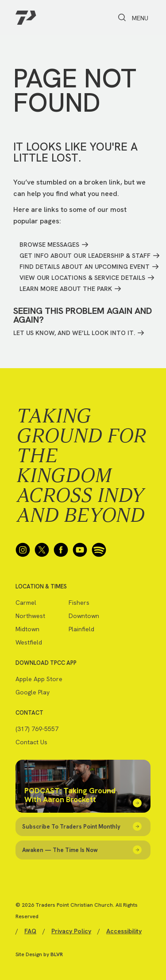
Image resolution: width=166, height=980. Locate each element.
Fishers (79, 603)
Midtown (27, 629)
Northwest (30, 616)
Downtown (84, 616)
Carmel (26, 603)
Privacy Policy (71, 931)
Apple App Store (39, 679)
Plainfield (81, 629)
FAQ (30, 931)
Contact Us (31, 742)
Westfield (29, 642)
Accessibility (124, 931)
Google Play (33, 692)
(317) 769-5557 (37, 729)
